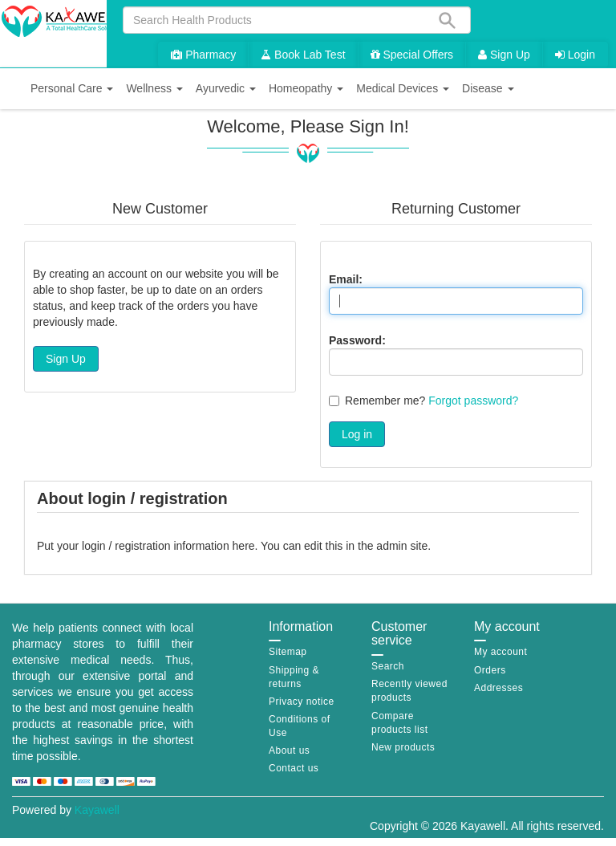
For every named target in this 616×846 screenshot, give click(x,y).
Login (575, 55)
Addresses (498, 688)
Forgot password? (473, 401)
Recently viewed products (409, 691)
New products (403, 747)
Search (388, 666)
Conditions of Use (300, 726)
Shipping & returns (294, 677)
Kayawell (97, 810)
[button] (72, 89)
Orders (490, 670)
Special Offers (412, 55)
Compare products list (400, 723)
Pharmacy (203, 55)
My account (500, 652)
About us (289, 750)
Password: (357, 340)
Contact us (294, 768)
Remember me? (385, 401)
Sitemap (288, 652)
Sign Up (504, 55)
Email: (346, 279)
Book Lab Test (303, 55)
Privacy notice (302, 702)
